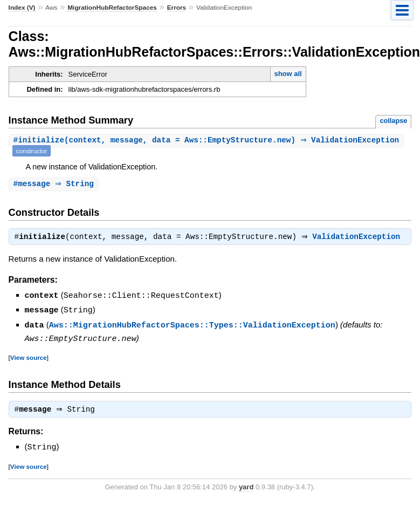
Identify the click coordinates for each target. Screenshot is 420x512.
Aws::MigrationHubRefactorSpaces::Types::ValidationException (192, 325)
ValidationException (359, 238)
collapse (393, 121)
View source (29, 357)
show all (288, 74)
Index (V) (22, 8)
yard (246, 487)
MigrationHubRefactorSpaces (112, 8)
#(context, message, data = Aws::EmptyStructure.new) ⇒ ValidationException (208, 141)
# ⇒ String (55, 184)
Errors (177, 8)
